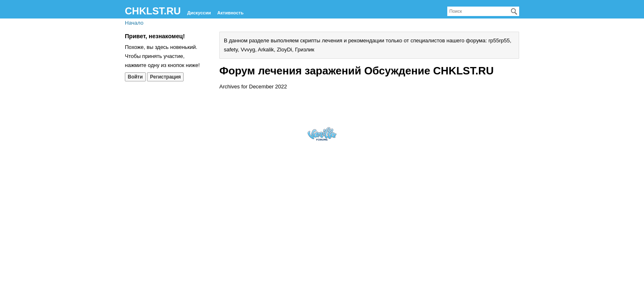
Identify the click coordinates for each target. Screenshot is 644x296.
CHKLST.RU (153, 11)
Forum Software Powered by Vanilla (322, 134)
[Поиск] (514, 12)
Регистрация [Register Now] (165, 77)
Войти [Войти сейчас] (135, 77)
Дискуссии (199, 13)
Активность (230, 13)
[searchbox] (483, 11)
